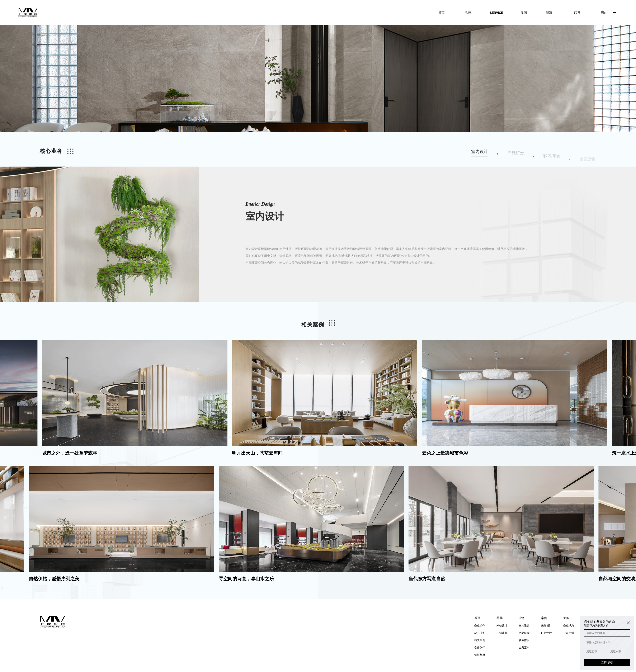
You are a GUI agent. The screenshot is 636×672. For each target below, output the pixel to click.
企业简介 (480, 626)
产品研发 (524, 633)
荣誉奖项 (480, 655)
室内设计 (524, 626)
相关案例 (480, 640)
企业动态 (569, 626)
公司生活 (569, 633)
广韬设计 (546, 633)
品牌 (500, 618)
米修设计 (502, 626)
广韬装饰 (502, 633)
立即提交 (607, 663)
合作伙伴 (480, 647)
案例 (544, 618)
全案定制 (524, 647)
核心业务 (480, 633)
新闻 (566, 618)
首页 (477, 618)
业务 (522, 618)
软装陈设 (524, 640)
